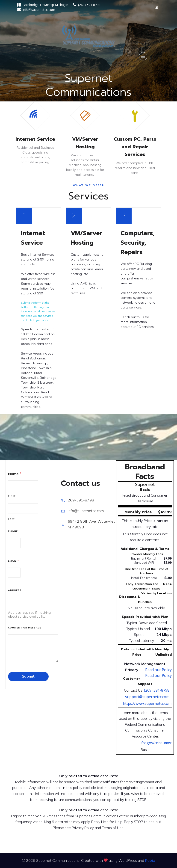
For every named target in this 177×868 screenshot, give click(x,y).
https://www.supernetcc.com (147, 703)
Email (13, 561)
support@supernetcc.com (147, 697)
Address (16, 590)
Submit (28, 676)
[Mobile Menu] (143, 56)
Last (11, 519)
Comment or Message (25, 628)
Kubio (150, 860)
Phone (13, 531)
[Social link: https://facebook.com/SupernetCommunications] (156, 7)
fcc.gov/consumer (156, 743)
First (12, 496)
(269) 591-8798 (157, 690)
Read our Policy (158, 670)
